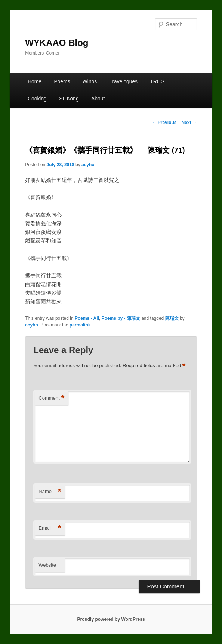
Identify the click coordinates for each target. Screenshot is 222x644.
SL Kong (69, 99)
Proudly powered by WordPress (111, 619)
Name (50, 492)
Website (47, 565)
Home (35, 82)
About (98, 99)
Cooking (37, 99)
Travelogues (124, 82)
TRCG (157, 82)
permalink (80, 325)
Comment (51, 398)
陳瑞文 (172, 318)
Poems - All (87, 318)
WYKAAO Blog (57, 43)
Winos (90, 82)
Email (50, 528)
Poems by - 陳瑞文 (121, 318)
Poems (62, 82)
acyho (88, 165)
